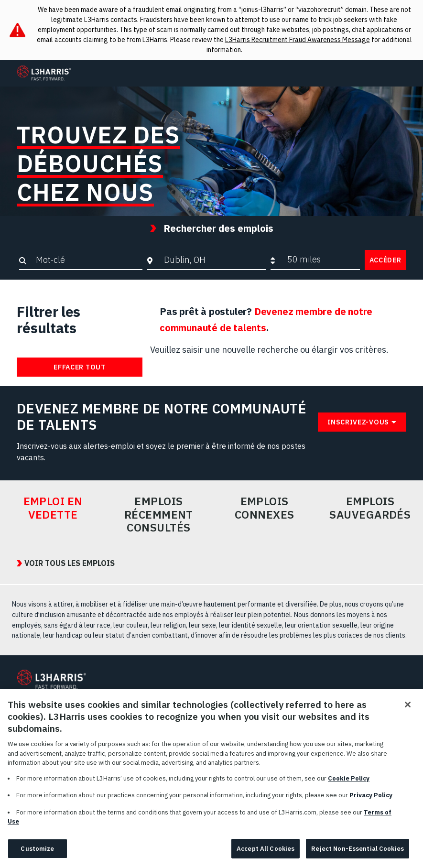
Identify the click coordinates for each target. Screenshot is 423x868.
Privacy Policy (371, 804)
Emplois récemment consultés (159, 515)
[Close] (408, 713)
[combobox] (212, 260)
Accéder (385, 260)
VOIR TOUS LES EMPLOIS (70, 563)
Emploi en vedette (53, 508)
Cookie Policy (349, 787)
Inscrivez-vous (358, 422)
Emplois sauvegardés (370, 508)
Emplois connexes (265, 508)
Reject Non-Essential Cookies (358, 857)
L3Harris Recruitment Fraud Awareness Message (298, 40)
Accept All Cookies (266, 857)
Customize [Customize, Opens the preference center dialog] (37, 857)
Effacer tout (79, 367)
